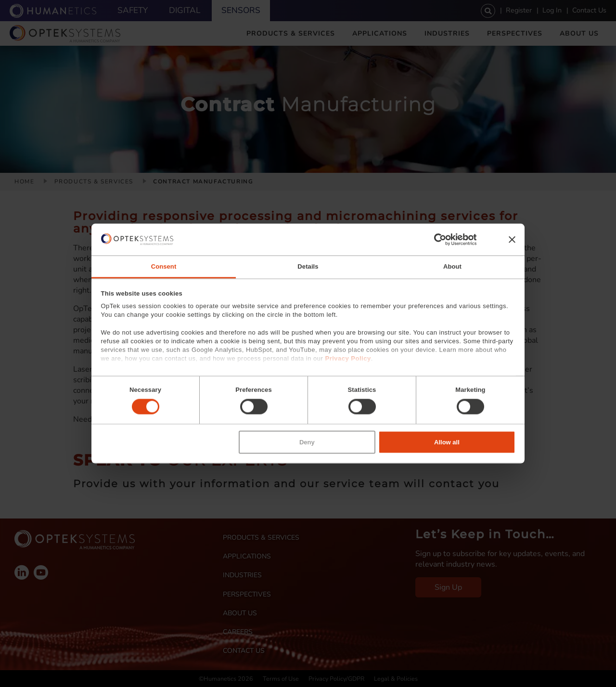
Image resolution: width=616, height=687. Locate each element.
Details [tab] (308, 266)
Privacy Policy (348, 358)
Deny (307, 442)
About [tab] (452, 266)
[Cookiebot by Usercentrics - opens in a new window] (434, 239)
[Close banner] (512, 239)
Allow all (447, 442)
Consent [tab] (164, 266)
